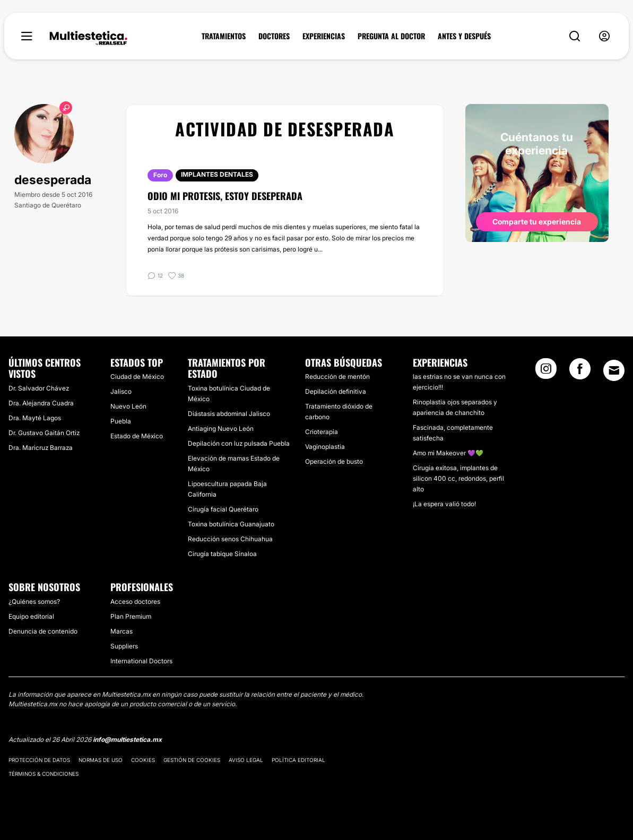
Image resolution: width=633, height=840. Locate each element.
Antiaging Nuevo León (221, 428)
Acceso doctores (135, 601)
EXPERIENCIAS (324, 36)
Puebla (121, 421)
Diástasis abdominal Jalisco (229, 414)
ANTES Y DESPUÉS (464, 36)
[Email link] (614, 370)
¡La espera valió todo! (444, 504)
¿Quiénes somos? (34, 601)
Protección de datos (39, 760)
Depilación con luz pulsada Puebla (239, 443)
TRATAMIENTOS (224, 36)
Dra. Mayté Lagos (35, 418)
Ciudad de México (137, 376)
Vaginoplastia (325, 447)
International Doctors (141, 661)
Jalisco (121, 391)
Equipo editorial (31, 616)
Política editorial (298, 760)
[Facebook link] (580, 372)
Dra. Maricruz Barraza (41, 448)
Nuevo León (128, 406)
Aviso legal (246, 760)
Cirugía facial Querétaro (223, 509)
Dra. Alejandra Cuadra (41, 403)
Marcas (122, 631)
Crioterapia (322, 432)
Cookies (143, 760)
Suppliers (124, 646)
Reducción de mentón (337, 376)
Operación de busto (334, 461)
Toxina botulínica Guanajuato (231, 524)
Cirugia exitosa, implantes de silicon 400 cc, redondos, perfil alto (458, 478)
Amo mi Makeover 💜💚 (448, 453)
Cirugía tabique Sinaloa (222, 554)
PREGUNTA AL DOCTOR (391, 36)
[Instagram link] (546, 372)
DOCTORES (274, 36)
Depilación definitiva (336, 391)
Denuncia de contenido (43, 631)
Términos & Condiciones (44, 774)
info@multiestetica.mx (127, 739)
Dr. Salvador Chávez (39, 388)
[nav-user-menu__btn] (604, 36)
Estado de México (137, 436)
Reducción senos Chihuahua (230, 539)
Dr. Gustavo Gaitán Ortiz (44, 433)
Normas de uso (101, 760)
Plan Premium (131, 616)
